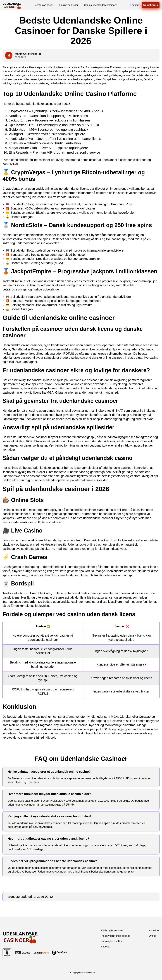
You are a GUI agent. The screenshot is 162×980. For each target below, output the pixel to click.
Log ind (135, 5)
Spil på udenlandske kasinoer (101, 5)
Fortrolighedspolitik (111, 941)
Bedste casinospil (43, 5)
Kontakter (154, 931)
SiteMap (106, 947)
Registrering (151, 5)
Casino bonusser (69, 5)
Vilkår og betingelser (112, 931)
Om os (153, 936)
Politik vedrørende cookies (116, 936)
